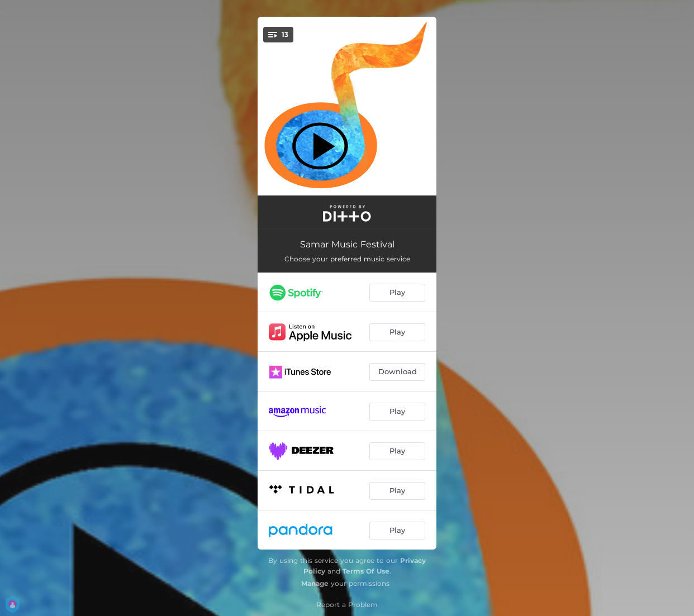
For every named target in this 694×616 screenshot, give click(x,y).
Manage (315, 583)
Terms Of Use (366, 571)
